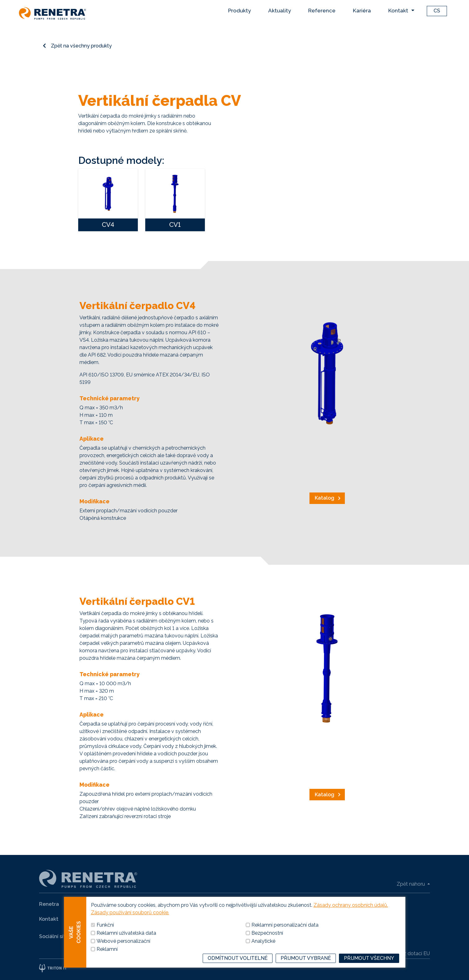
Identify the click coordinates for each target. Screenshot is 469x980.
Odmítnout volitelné (238, 967)
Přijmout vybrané (306, 967)
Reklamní (107, 958)
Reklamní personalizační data (285, 934)
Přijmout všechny (369, 967)
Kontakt (398, 11)
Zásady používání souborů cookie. (130, 922)
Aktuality (280, 11)
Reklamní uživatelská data (126, 942)
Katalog (325, 498)
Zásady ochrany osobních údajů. (351, 914)
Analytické (263, 950)
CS (437, 11)
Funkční (105, 934)
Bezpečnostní (267, 942)
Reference (322, 11)
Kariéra (362, 11)
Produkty (239, 11)
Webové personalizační (123, 950)
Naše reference (157, 904)
